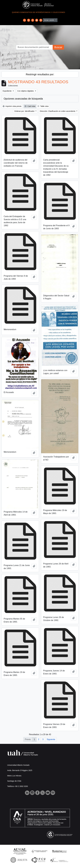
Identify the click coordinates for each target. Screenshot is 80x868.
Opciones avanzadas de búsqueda (23, 99)
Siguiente (51, 739)
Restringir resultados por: (40, 74)
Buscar (58, 47)
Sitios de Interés (35, 12)
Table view (43, 106)
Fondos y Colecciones (54, 12)
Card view (30, 106)
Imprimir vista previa (12, 106)
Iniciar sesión (49, 20)
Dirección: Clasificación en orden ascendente (58, 111)
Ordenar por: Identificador (25, 111)
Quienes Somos (19, 12)
